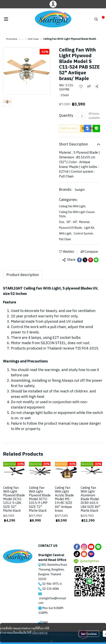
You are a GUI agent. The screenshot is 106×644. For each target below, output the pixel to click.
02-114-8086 (51, 589)
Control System (84, 234)
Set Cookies (89, 634)
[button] (96, 19)
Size (62, 222)
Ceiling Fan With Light (73, 206)
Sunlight (80, 190)
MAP (45, 623)
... (23, 39)
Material (85, 222)
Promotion (12, 39)
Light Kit (89, 228)
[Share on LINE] (96, 260)
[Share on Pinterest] (91, 260)
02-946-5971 (51, 584)
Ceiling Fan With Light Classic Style (77, 214)
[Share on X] (85, 260)
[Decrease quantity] (77, 116)
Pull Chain (33, 39)
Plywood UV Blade (71, 228)
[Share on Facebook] (79, 260)
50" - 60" (72, 222)
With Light (66, 234)
